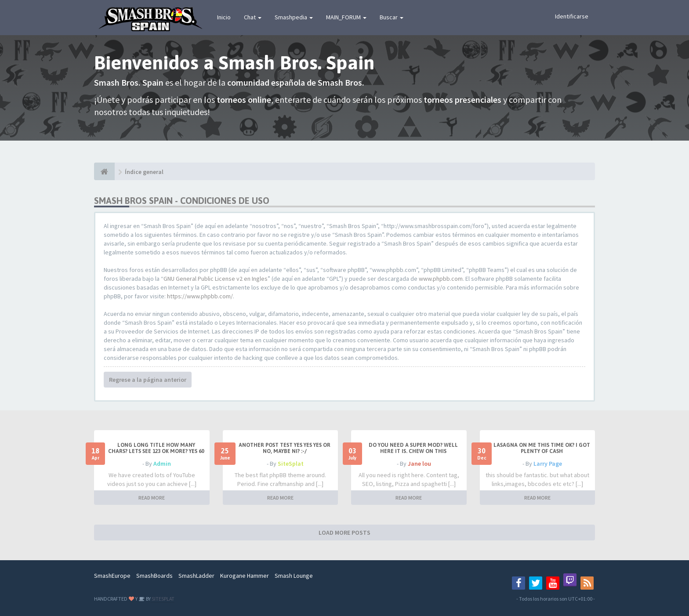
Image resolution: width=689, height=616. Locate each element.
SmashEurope (112, 576)
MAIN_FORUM (346, 17)
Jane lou (419, 464)
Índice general (144, 172)
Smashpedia (294, 17)
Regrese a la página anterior (148, 380)
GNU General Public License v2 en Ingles (216, 279)
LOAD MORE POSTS (344, 533)
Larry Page (548, 464)
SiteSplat (291, 464)
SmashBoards (154, 576)
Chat (253, 17)
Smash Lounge (294, 576)
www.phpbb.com (441, 279)
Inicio (224, 17)
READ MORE (152, 498)
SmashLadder (196, 576)
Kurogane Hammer (245, 576)
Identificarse (572, 16)
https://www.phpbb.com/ (200, 296)
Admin (162, 464)
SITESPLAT (163, 599)
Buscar (392, 17)
